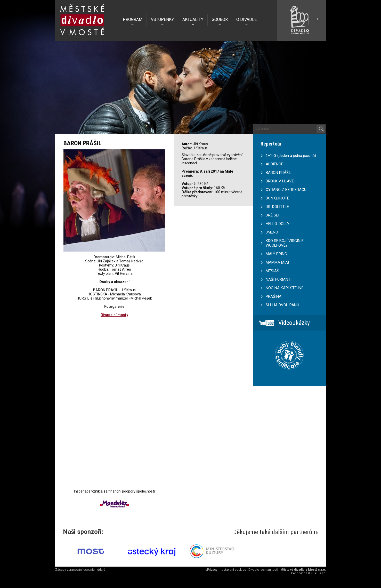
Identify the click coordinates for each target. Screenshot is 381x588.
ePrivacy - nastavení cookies (226, 570)
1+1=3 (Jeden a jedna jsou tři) (291, 156)
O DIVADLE (246, 19)
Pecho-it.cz (299, 573)
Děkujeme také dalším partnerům (275, 532)
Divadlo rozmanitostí (263, 570)
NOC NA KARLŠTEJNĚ (285, 288)
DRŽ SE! (272, 215)
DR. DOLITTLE (277, 207)
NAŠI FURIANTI (279, 279)
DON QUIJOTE (277, 198)
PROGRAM (133, 19)
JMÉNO (272, 232)
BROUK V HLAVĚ (280, 181)
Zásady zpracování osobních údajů (80, 570)
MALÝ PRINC (276, 254)
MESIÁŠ (272, 271)
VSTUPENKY (162, 19)
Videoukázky (294, 323)
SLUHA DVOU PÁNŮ (282, 305)
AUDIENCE (274, 164)
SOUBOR (220, 19)
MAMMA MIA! (277, 262)
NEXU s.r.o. (318, 573)
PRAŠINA (274, 296)
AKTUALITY (193, 19)
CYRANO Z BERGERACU (286, 190)
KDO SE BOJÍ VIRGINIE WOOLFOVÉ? (285, 243)
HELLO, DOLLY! (278, 224)
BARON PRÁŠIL (279, 173)
